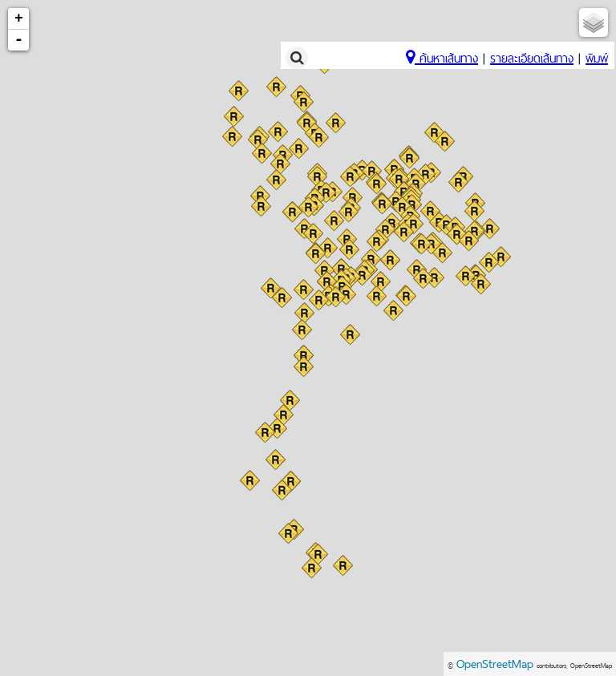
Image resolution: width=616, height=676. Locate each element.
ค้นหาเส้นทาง (442, 58)
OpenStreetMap (495, 664)
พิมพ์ (597, 58)
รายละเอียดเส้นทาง (532, 58)
